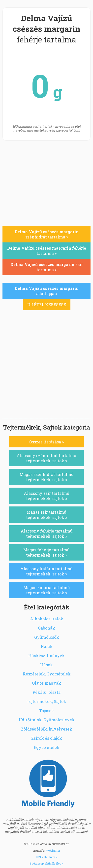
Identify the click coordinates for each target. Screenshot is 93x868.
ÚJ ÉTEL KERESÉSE (47, 305)
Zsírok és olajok (47, 738)
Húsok (46, 665)
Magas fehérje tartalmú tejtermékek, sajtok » (46, 552)
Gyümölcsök (47, 637)
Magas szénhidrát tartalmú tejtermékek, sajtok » (47, 477)
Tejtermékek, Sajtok (46, 701)
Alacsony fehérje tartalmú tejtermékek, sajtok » (47, 534)
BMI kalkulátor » (47, 857)
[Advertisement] (46, 369)
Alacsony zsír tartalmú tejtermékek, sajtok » (47, 496)
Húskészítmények (46, 655)
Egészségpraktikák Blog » (46, 863)
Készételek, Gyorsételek (47, 674)
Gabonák (46, 628)
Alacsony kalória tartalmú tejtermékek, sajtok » (46, 571)
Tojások (47, 711)
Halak (47, 646)
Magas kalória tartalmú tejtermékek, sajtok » (47, 590)
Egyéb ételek (47, 747)
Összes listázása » (46, 442)
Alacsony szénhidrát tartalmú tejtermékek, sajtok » (46, 458)
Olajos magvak (46, 683)
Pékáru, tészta (46, 692)
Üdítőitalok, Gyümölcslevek (47, 720)
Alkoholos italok (47, 619)
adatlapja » (47, 291)
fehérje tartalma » (47, 251)
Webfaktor (53, 851)
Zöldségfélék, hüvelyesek (47, 729)
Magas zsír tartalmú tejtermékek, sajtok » (46, 515)
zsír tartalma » (47, 267)
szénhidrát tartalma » (47, 234)
